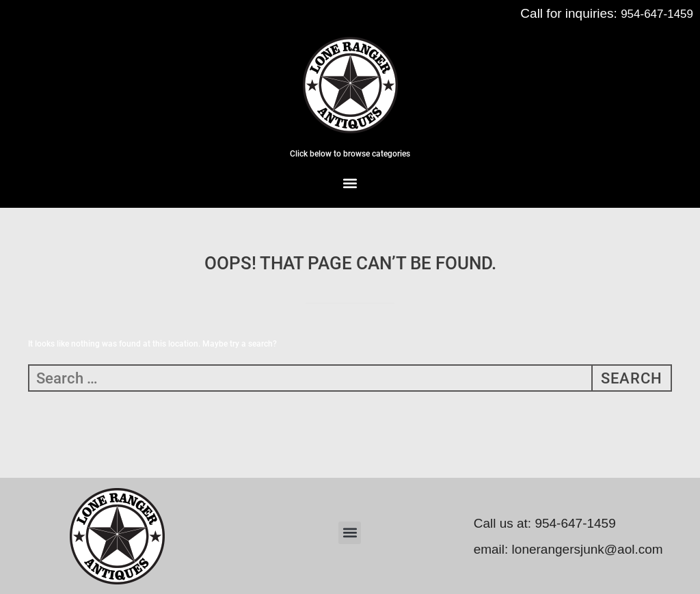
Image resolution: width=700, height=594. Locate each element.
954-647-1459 (657, 14)
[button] (350, 183)
